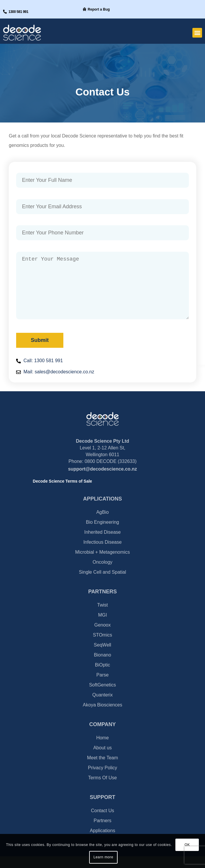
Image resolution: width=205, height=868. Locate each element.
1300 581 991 (18, 12)
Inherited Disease (103, 544)
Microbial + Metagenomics (102, 564)
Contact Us (103, 822)
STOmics (103, 647)
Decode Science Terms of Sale (62, 493)
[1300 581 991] (5, 12)
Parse (103, 687)
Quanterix (103, 707)
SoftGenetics (103, 697)
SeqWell (103, 657)
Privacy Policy (103, 779)
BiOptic (103, 677)
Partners (102, 832)
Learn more (103, 857)
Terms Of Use (103, 789)
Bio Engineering (103, 534)
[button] (197, 33)
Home (103, 749)
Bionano (103, 667)
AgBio (103, 524)
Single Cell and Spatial (103, 584)
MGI (102, 627)
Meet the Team (103, 769)
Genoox (102, 637)
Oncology (103, 574)
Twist (102, 617)
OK (187, 845)
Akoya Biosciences (102, 717)
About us (103, 759)
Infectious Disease (103, 554)
